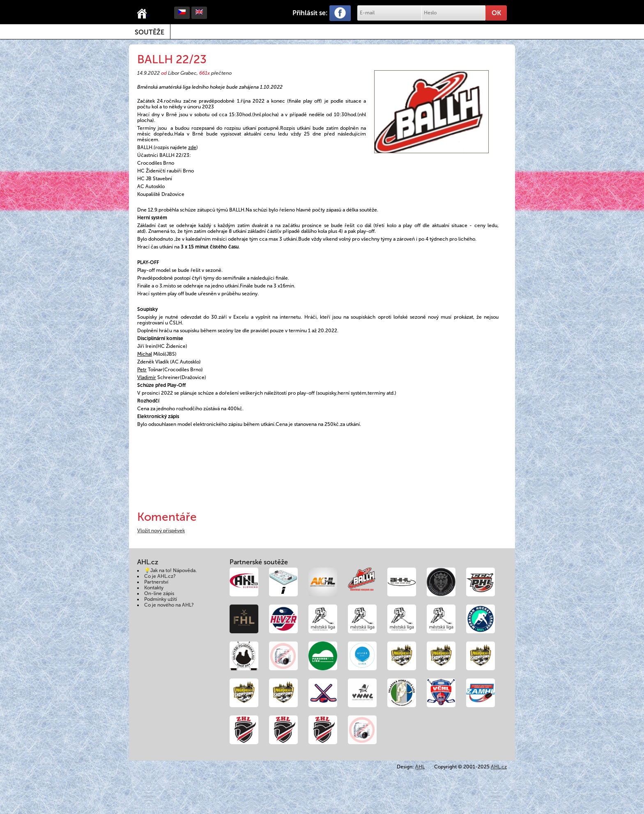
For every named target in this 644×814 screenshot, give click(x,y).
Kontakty (154, 588)
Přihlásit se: (310, 13)
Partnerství (156, 582)
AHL (420, 767)
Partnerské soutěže (259, 562)
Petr (142, 370)
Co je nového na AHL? (169, 605)
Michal (145, 354)
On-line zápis (159, 593)
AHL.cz (499, 767)
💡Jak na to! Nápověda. (170, 570)
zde (192, 147)
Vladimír (147, 377)
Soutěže (149, 32)
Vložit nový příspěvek (161, 531)
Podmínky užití (161, 599)
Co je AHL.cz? (160, 576)
